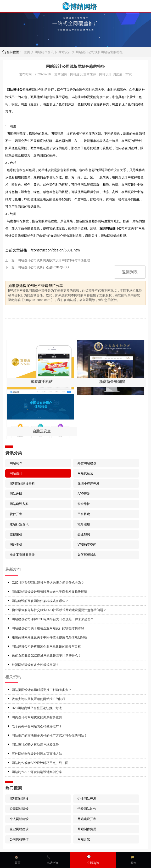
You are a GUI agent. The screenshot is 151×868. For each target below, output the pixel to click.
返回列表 (130, 272)
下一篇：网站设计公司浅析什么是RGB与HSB (37, 267)
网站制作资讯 (44, 52)
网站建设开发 (87, 819)
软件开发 (16, 514)
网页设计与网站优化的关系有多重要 (37, 717)
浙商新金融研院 (112, 382)
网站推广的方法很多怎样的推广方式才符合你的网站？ (49, 736)
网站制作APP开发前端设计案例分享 (37, 772)
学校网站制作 (87, 809)
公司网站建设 (19, 809)
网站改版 (16, 494)
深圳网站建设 (19, 799)
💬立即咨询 (93, 860)
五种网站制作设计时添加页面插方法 (37, 754)
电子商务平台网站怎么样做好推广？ (37, 726)
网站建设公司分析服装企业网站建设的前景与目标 (46, 647)
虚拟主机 (16, 534)
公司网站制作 (19, 839)
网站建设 (76, 74)
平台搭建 (84, 514)
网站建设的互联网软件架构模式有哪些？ (40, 601)
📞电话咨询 (53, 860)
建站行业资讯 (19, 524)
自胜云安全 (42, 431)
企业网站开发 (87, 799)
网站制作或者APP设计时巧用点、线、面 (40, 763)
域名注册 (84, 524)
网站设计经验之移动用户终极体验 (35, 745)
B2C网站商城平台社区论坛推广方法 (37, 708)
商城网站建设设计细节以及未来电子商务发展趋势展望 (49, 592)
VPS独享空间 (87, 545)
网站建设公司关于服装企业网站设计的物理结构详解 (48, 628)
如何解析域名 (87, 555)
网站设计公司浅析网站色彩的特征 (99, 52)
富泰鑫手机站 (42, 382)
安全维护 (84, 504)
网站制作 (16, 463)
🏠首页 (18, 860)
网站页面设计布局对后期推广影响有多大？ (42, 690)
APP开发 (84, 494)
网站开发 (84, 839)
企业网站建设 (19, 829)
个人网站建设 (19, 819)
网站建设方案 (19, 504)
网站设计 (65, 52)
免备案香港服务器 (22, 555)
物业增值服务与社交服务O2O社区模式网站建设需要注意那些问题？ (59, 610)
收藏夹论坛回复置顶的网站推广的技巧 (38, 699)
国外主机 (16, 545)
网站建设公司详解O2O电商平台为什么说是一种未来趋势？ (53, 619)
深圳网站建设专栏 (22, 484)
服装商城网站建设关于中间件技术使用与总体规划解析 (49, 637)
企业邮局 (84, 534)
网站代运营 (85, 473)
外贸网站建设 (87, 463)
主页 (27, 52)
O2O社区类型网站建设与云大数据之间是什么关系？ (48, 583)
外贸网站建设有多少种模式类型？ (35, 665)
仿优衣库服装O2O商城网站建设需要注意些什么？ (46, 656)
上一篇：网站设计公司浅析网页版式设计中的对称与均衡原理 (48, 260)
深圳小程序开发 (88, 484)
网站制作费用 (87, 829)
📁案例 (133, 860)
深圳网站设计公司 (112, 228)
